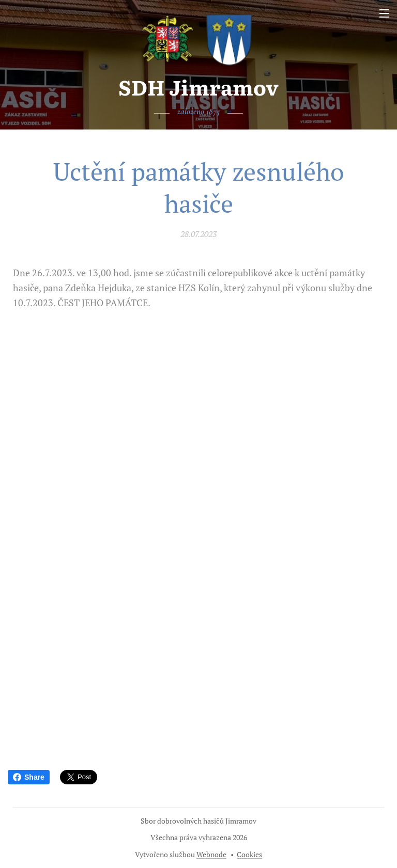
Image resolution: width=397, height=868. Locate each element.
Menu (384, 13)
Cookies (249, 854)
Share (29, 777)
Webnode (211, 854)
